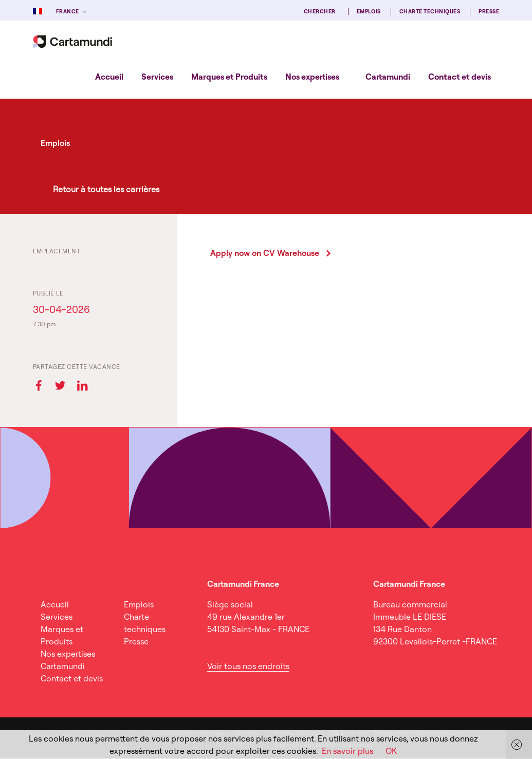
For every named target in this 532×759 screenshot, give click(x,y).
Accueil (109, 77)
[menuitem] (109, 77)
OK (391, 751)
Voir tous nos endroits (248, 666)
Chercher (320, 12)
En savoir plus (347, 751)
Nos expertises (312, 77)
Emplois (369, 12)
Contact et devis (460, 77)
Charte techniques (430, 12)
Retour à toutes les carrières (106, 189)
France (68, 12)
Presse (489, 12)
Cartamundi (388, 77)
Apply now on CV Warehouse (265, 253)
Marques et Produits (229, 77)
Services (157, 77)
